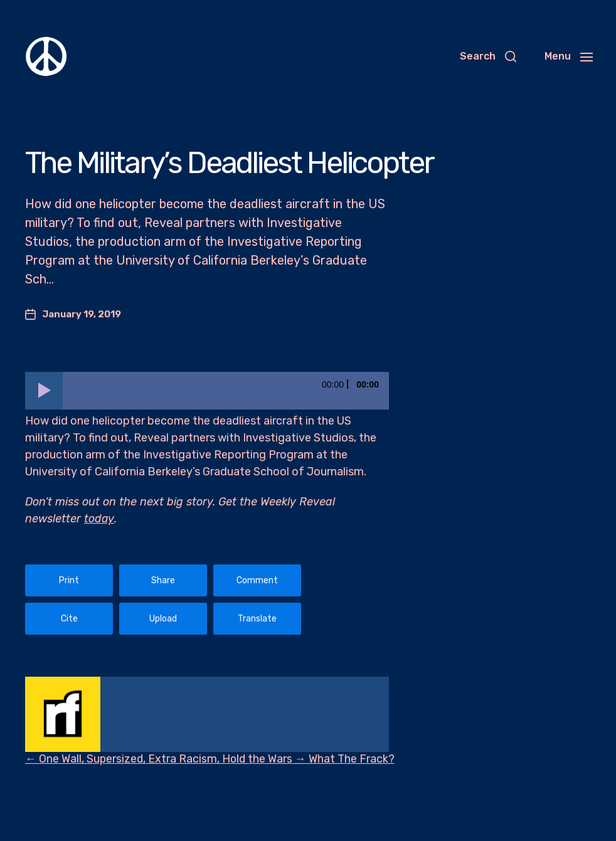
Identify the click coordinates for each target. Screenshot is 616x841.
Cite (69, 619)
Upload (163, 619)
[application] (207, 391)
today (99, 519)
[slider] (226, 391)
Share (163, 580)
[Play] (44, 391)
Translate (257, 619)
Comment (257, 580)
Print (69, 580)
